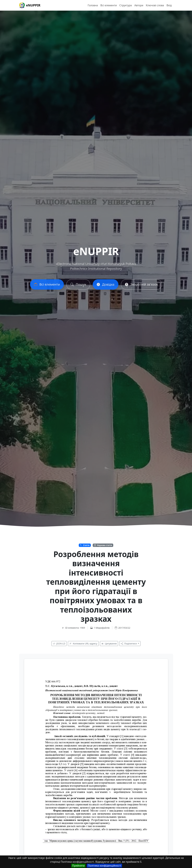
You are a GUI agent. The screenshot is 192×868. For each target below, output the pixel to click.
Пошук (78, 286)
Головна (93, 5)
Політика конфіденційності (104, 866)
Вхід (169, 5)
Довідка (106, 286)
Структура (126, 5)
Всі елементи (109, 5)
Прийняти (78, 866)
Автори (139, 5)
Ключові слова (155, 5)
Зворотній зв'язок (141, 286)
